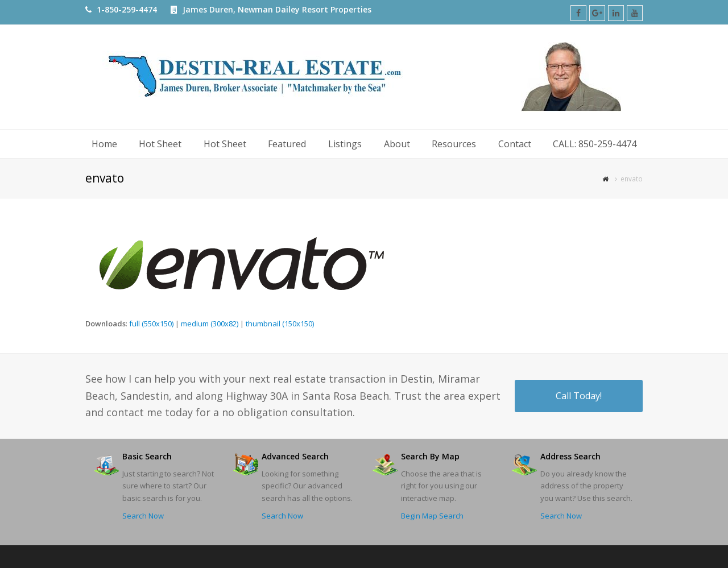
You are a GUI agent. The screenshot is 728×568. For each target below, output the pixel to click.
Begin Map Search (432, 516)
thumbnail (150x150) (280, 324)
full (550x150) (151, 324)
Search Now (143, 516)
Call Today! (579, 396)
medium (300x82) (210, 324)
